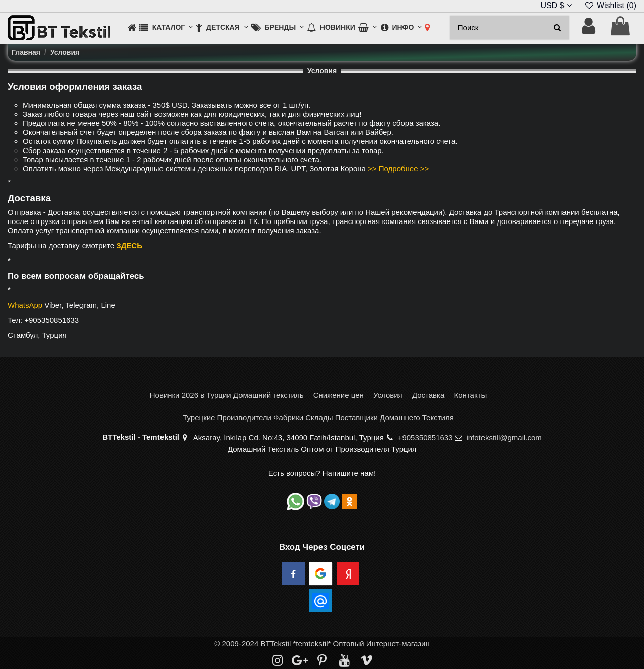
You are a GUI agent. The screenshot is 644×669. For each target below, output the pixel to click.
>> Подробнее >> (398, 168)
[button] (166, 28)
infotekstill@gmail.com (504, 438)
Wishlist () (610, 5)
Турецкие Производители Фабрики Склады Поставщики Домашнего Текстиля (318, 418)
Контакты (470, 395)
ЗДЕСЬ (129, 245)
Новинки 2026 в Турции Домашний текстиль (227, 395)
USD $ (556, 5)
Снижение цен (339, 395)
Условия (388, 395)
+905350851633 (425, 438)
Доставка (428, 395)
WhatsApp (25, 305)
